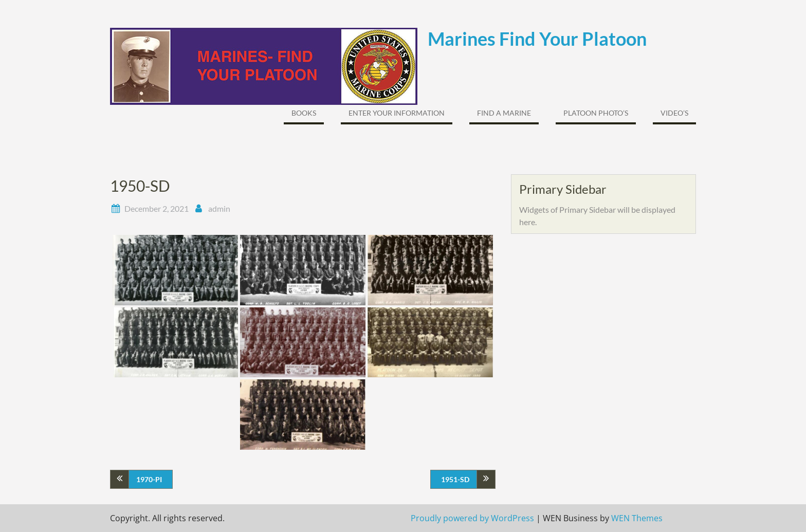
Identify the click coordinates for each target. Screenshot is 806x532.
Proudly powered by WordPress (472, 518)
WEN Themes (637, 518)
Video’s (674, 113)
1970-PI (149, 479)
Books (304, 113)
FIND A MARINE (504, 113)
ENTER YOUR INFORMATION (397, 113)
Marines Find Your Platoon (537, 39)
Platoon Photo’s (596, 113)
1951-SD (455, 479)
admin (219, 208)
